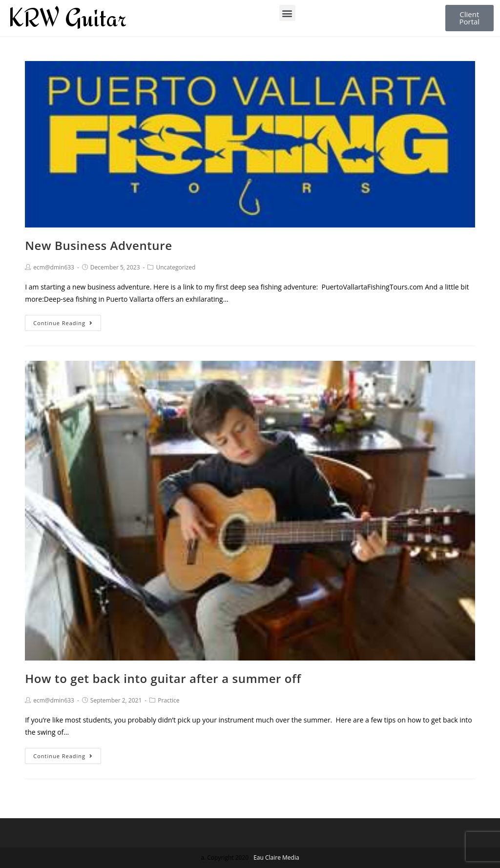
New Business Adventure (98, 245)
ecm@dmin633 (54, 267)
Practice (168, 700)
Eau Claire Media (276, 858)
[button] (287, 13)
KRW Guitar (67, 18)
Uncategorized (176, 267)
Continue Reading (63, 323)
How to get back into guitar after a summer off (163, 678)
